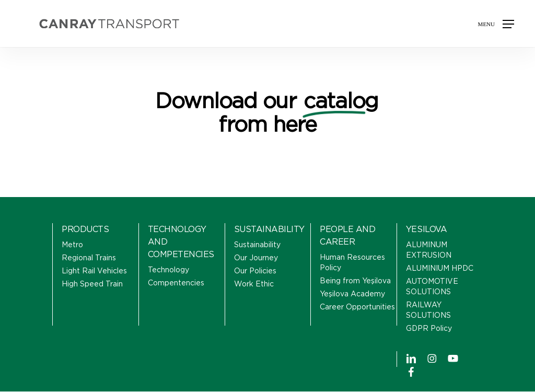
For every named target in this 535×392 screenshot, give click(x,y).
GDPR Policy (429, 329)
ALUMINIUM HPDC (440, 269)
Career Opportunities (357, 307)
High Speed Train (92, 284)
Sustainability (257, 245)
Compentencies (176, 283)
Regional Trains (89, 258)
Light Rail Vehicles (94, 271)
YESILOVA (426, 229)
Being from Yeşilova (355, 281)
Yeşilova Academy (352, 294)
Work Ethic (254, 284)
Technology (168, 270)
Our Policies (255, 271)
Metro (72, 245)
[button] (496, 24)
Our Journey (256, 258)
